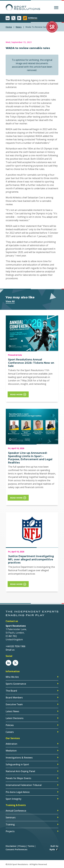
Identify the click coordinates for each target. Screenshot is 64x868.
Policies (10, 725)
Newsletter (19, 18)
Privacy (22, 846)
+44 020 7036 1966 (15, 646)
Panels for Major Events (18, 778)
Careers (10, 732)
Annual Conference (16, 811)
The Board (11, 691)
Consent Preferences (17, 849)
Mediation (11, 751)
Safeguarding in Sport (17, 764)
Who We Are (12, 677)
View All (10, 301)
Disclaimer (11, 846)
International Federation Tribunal (24, 785)
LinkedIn (8, 18)
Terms (31, 846)
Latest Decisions (15, 718)
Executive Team (14, 704)
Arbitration (11, 744)
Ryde (52, 849)
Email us (10, 650)
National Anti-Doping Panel (20, 771)
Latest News (12, 711)
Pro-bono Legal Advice (18, 792)
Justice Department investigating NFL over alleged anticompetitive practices (31, 559)
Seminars (11, 817)
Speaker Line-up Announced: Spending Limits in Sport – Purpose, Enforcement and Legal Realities (30, 458)
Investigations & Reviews (19, 758)
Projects (10, 831)
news (19, 27)
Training (10, 824)
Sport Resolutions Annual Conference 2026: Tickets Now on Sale (31, 363)
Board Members (14, 698)
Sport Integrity (13, 799)
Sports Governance (16, 684)
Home (9, 27)
